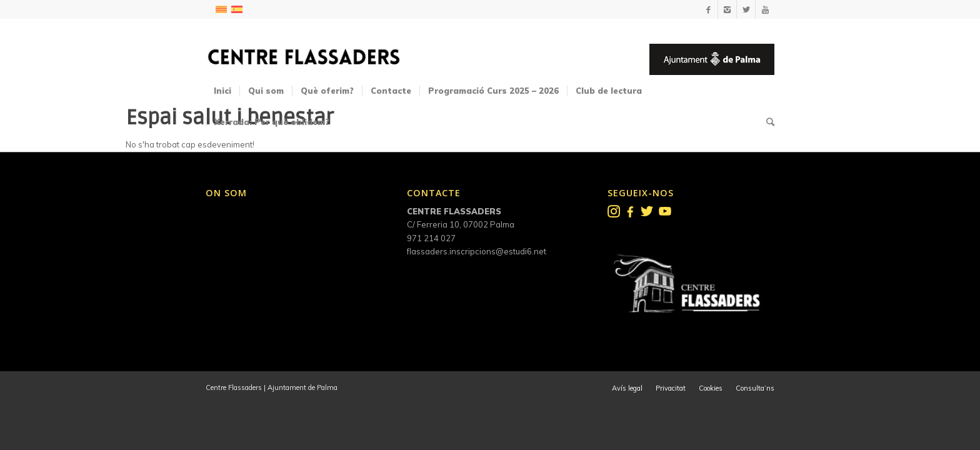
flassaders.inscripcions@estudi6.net (477, 251)
